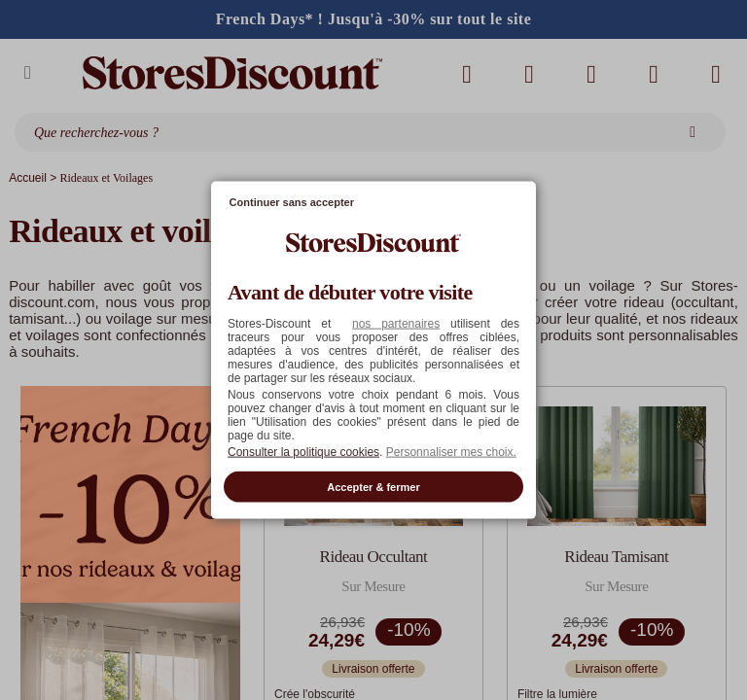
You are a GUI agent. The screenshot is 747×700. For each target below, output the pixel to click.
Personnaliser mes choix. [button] (451, 451)
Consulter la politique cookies (303, 451)
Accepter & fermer (373, 486)
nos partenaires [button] (396, 323)
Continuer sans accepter (292, 202)
